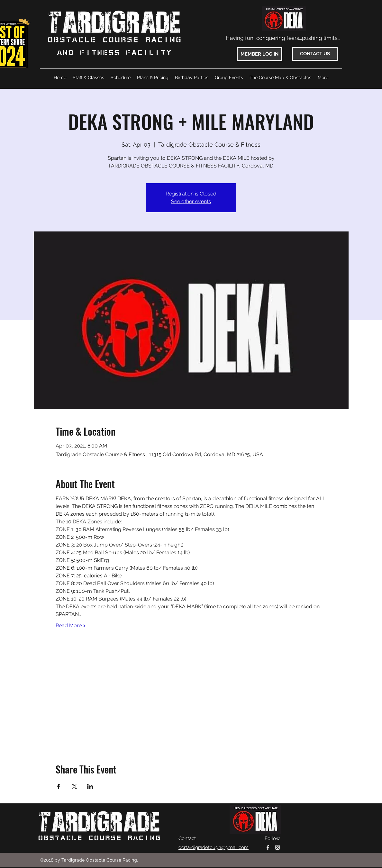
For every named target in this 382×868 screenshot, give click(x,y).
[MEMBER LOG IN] (259, 54)
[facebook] (268, 847)
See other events (191, 201)
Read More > (71, 625)
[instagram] (277, 847)
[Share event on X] (74, 786)
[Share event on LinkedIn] (90, 786)
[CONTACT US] (315, 54)
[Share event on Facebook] (59, 786)
